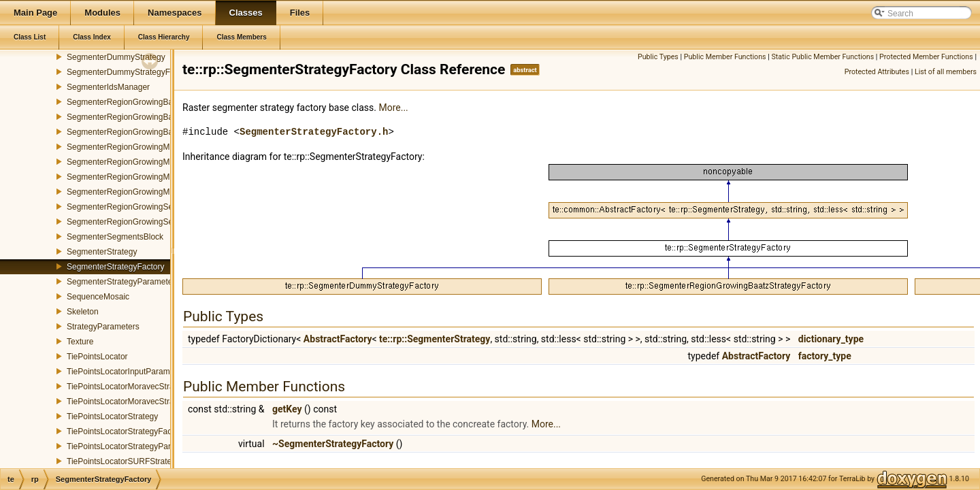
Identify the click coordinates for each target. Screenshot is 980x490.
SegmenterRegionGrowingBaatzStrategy (141, 117)
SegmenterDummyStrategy (116, 57)
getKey (287, 409)
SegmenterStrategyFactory (115, 267)
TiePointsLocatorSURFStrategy (124, 461)
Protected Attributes (877, 72)
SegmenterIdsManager (108, 87)
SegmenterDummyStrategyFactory (130, 72)
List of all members (946, 72)
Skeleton (83, 312)
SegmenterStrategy (102, 252)
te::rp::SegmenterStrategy (435, 339)
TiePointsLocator (97, 357)
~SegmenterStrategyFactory (333, 444)
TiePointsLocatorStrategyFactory (126, 431)
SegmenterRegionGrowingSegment (131, 207)
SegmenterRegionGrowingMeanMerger (138, 147)
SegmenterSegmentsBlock (115, 237)
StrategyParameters (103, 327)
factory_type (825, 356)
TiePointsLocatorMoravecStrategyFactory (142, 402)
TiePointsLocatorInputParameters (127, 372)
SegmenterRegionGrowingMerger (128, 192)
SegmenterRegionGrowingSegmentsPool (141, 222)
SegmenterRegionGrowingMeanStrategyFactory (154, 177)
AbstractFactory (338, 339)
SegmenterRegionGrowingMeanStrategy (140, 162)
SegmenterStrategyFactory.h (314, 132)
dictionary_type (831, 339)
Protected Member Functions (926, 57)
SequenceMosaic (98, 297)
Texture (80, 342)
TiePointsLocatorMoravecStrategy (128, 387)
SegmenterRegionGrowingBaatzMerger (138, 102)
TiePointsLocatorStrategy (112, 416)
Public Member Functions (725, 57)
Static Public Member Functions (822, 57)
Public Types (658, 57)
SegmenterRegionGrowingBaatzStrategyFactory (154, 132)
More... (393, 108)
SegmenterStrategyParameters (123, 282)
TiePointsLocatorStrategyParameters (133, 446)
